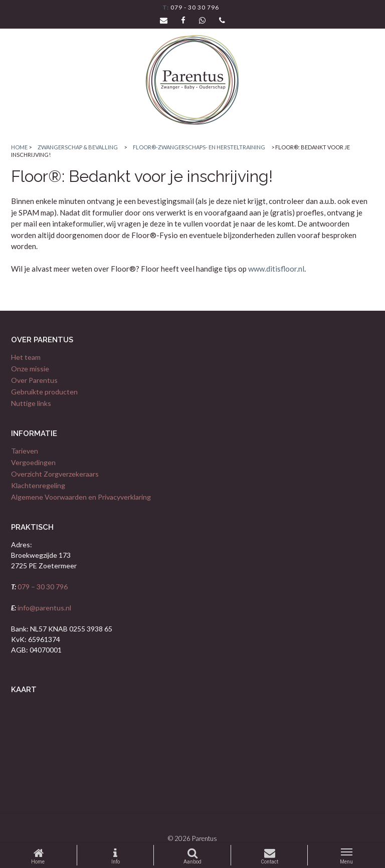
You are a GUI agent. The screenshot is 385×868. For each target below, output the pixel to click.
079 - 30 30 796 (194, 7)
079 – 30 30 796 (42, 587)
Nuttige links (31, 403)
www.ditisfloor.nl (276, 269)
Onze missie (30, 369)
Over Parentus (34, 380)
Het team (26, 357)
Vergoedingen (33, 462)
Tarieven (25, 451)
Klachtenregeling (38, 485)
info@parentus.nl (44, 608)
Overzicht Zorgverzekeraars (55, 474)
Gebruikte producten (44, 392)
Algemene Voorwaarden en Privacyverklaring (81, 497)
